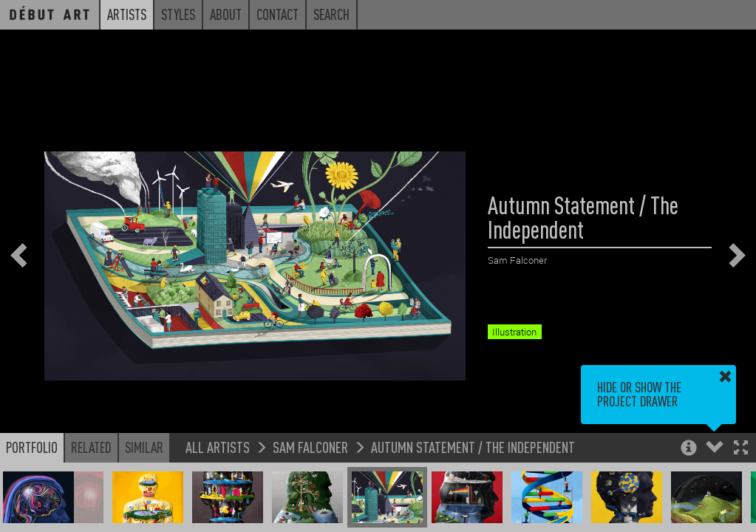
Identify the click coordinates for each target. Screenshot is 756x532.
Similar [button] (144, 447)
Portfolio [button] (32, 447)
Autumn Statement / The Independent (473, 447)
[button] (741, 449)
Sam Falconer (310, 447)
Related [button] (91, 447)
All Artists (218, 447)
